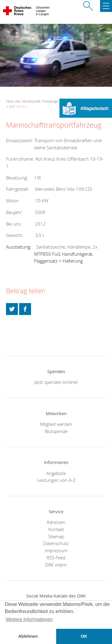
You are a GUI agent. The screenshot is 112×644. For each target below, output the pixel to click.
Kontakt (56, 529)
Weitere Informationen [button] (29, 619)
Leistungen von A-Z (56, 480)
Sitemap (56, 536)
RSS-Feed (56, 558)
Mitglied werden (56, 424)
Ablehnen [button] (28, 636)
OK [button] (84, 636)
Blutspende (56, 431)
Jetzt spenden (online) (56, 382)
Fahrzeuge (51, 101)
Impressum (56, 550)
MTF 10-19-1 (18, 107)
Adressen (56, 522)
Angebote (56, 473)
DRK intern (56, 565)
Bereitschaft (32, 101)
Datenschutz (56, 543)
